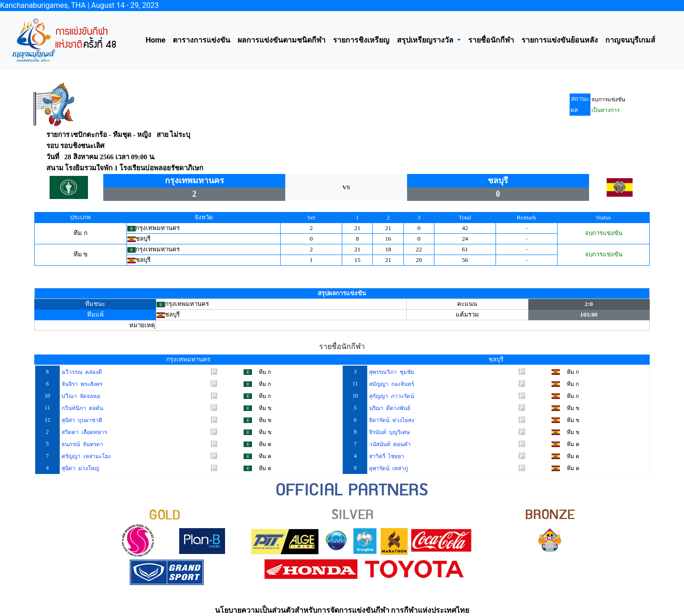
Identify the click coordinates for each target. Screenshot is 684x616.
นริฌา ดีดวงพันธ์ (389, 408)
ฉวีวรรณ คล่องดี (81, 372)
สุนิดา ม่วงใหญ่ (80, 468)
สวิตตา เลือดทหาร (84, 432)
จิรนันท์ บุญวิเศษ (389, 432)
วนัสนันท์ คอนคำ (389, 444)
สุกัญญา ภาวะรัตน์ (391, 396)
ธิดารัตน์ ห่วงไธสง (391, 420)
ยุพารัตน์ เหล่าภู (388, 468)
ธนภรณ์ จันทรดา (82, 444)
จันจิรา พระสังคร (81, 384)
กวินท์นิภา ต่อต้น (82, 408)
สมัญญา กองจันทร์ (391, 384)
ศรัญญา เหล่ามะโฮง (85, 456)
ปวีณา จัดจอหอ (80, 396)
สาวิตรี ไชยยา (386, 456)
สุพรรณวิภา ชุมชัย (391, 372)
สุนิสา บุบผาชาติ (81, 420)
